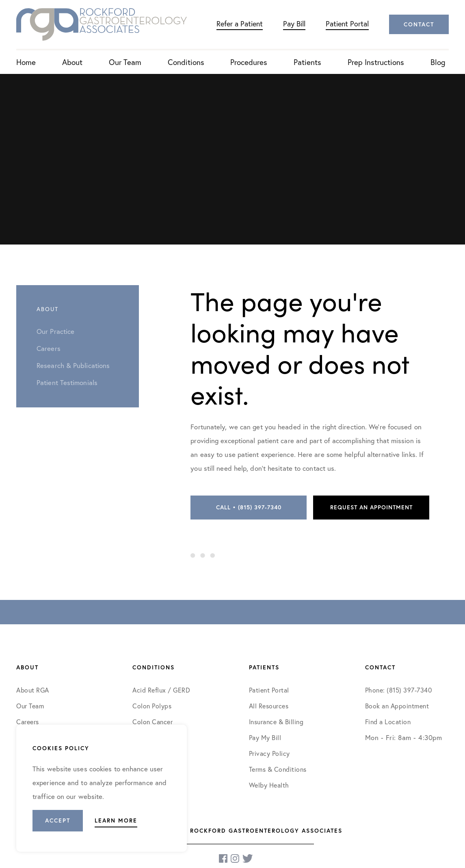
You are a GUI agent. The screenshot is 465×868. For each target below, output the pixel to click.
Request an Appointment (371, 507)
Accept (58, 820)
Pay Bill (294, 24)
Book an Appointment (397, 706)
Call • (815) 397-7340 (249, 507)
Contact (419, 24)
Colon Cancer (152, 722)
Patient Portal (347, 24)
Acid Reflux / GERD (161, 690)
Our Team (125, 62)
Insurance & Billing (276, 722)
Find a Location (388, 722)
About (72, 62)
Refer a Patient (240, 24)
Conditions (186, 62)
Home (26, 62)
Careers (28, 722)
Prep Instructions (376, 62)
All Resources (269, 706)
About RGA (33, 690)
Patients (307, 62)
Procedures (249, 62)
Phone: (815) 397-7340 (399, 690)
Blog (438, 62)
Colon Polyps (152, 706)
